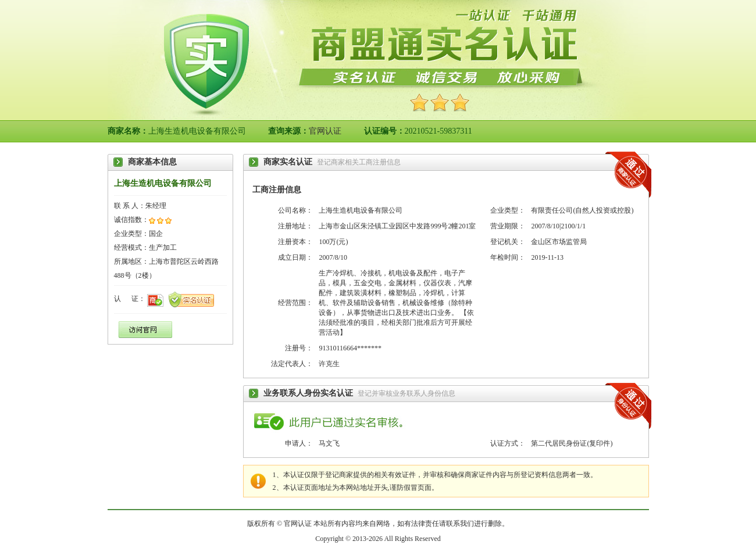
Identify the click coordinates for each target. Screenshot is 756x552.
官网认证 (325, 131)
